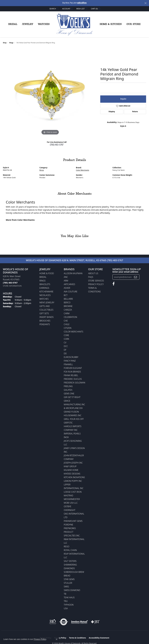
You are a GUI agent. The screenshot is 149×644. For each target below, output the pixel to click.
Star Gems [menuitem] (69, 579)
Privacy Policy (96, 284)
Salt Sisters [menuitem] (70, 561)
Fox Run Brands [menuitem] (72, 372)
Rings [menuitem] (42, 281)
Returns (135, 112)
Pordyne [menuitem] (68, 525)
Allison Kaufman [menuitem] (73, 273)
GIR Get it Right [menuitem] (72, 397)
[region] (50, 92)
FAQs (91, 277)
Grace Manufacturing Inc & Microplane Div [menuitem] (74, 404)
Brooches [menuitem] (45, 321)
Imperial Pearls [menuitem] (72, 434)
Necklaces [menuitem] (45, 295)
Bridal (13, 24)
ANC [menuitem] (66, 277)
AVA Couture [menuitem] (70, 292)
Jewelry (28, 24)
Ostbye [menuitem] (67, 506)
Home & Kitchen (111, 24)
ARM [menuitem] (66, 281)
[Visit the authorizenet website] (64, 622)
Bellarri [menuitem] (68, 299)
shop (5, 43)
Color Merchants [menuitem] (73, 332)
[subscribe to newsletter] (135, 277)
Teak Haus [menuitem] (69, 597)
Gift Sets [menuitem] (44, 313)
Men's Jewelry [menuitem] (47, 302)
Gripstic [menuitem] (68, 423)
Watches (44, 24)
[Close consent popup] (57, 639)
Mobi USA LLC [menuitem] (71, 503)
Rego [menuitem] (66, 546)
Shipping (112, 112)
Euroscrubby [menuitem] (71, 357)
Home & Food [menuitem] (47, 273)
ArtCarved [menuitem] (69, 284)
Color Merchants (83, 170)
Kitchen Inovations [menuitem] (74, 477)
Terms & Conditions (78, 638)
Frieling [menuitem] (68, 386)
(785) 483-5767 (57, 145)
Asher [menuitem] (67, 288)
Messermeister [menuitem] (72, 499)
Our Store (134, 24)
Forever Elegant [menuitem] (73, 368)
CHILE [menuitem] (67, 324)
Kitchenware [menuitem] (46, 292)
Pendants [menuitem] (45, 324)
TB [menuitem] (65, 594)
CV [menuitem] (65, 343)
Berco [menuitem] (67, 302)
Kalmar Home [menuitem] (71, 470)
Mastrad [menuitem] (68, 495)
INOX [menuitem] (66, 437)
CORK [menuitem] (66, 339)
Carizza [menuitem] (68, 310)
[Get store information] (12, 286)
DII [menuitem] (65, 353)
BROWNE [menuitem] (68, 306)
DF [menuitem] (65, 350)
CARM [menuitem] (67, 313)
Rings (11, 43)
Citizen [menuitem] (68, 328)
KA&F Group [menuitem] (70, 466)
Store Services (96, 281)
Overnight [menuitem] (69, 510)
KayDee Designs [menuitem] (72, 474)
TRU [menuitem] (66, 601)
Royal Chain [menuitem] (70, 550)
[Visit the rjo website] (53, 622)
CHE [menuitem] (66, 321)
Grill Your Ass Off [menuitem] (74, 419)
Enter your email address (125, 272)
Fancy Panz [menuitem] (70, 361)
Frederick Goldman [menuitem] (74, 383)
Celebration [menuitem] (70, 317)
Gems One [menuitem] (69, 394)
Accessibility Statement (99, 638)
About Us (93, 273)
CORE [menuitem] (66, 335)
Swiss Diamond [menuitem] (72, 590)
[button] (54, 9)
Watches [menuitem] (44, 299)
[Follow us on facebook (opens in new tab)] (114, 284)
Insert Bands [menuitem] (46, 317)
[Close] (145, 3)
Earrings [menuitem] (44, 288)
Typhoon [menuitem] (69, 605)
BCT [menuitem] (66, 295)
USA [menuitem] (66, 608)
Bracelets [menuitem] (45, 284)
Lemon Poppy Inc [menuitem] (73, 481)
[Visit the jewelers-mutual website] (79, 622)
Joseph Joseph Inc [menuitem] (73, 463)
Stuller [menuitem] (68, 583)
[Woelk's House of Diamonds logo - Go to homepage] (74, 24)
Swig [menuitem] (66, 587)
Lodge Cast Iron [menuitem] (73, 492)
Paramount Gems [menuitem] (73, 521)
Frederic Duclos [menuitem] (73, 379)
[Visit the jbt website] (95, 622)
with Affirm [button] (82, 3)
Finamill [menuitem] (68, 364)
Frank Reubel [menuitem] (71, 375)
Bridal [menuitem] (43, 277)
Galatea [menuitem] (68, 390)
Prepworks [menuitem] (70, 528)
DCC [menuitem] (66, 346)
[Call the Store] (10, 283)
